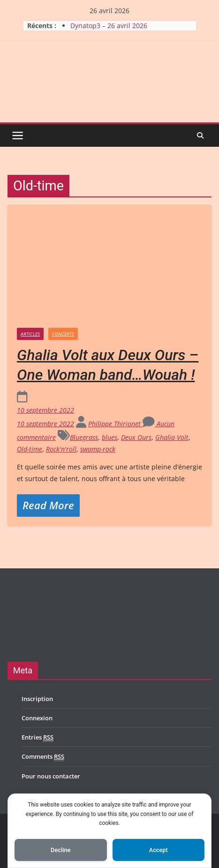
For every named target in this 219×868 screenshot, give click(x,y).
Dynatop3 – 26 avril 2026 (109, 26)
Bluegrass (84, 437)
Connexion (37, 718)
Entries (38, 737)
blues (109, 437)
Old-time (30, 449)
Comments (43, 757)
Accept (159, 850)
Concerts (63, 334)
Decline (60, 850)
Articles (30, 334)
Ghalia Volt (172, 437)
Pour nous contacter (51, 776)
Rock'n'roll (61, 449)
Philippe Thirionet (115, 424)
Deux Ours (136, 437)
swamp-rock (98, 449)
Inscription (37, 699)
